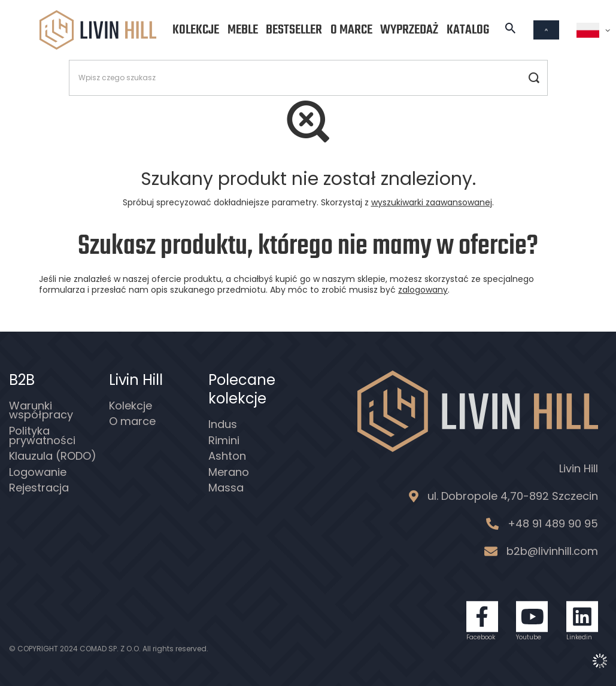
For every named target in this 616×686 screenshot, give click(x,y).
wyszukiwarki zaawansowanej (432, 202)
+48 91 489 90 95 (553, 523)
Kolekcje (196, 30)
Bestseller (294, 30)
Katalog (468, 30)
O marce (351, 30)
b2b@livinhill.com (552, 551)
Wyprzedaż (409, 30)
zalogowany (423, 290)
